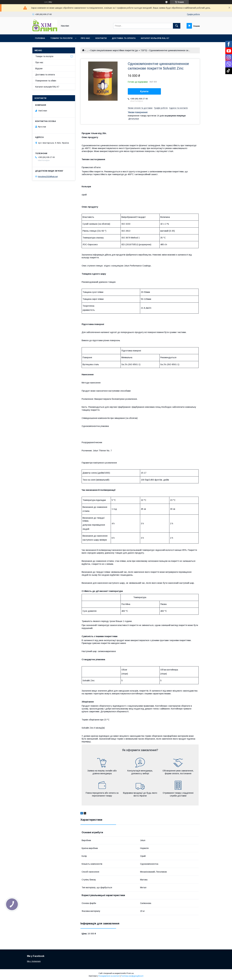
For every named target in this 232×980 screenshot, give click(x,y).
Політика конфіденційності (132, 976)
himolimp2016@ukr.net (48, 177)
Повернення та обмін (46, 81)
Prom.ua (130, 973)
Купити (144, 91)
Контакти (101, 38)
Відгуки (39, 68)
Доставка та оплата (124, 38)
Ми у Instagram (34, 961)
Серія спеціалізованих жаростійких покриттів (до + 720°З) (119, 50)
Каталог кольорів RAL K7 (155, 38)
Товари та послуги (61, 38)
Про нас (85, 38)
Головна (40, 38)
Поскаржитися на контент (109, 976)
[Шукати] (177, 26)
